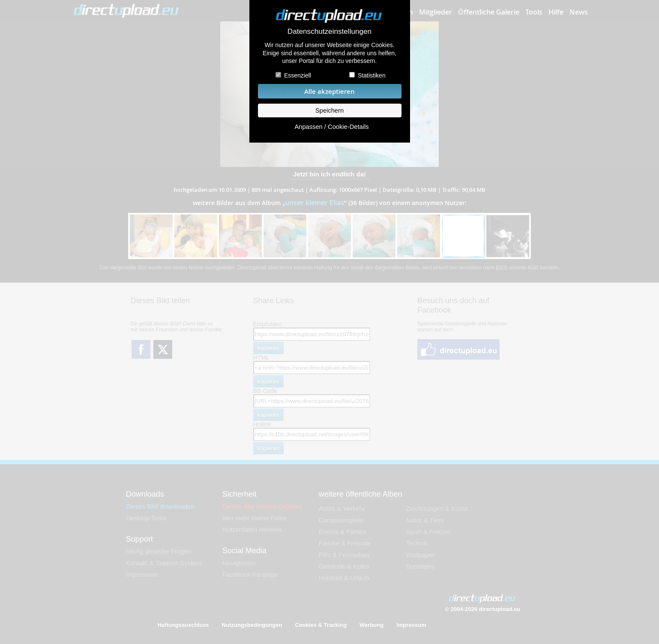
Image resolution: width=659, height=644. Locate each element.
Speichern (329, 110)
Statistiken (372, 75)
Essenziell (298, 75)
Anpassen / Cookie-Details (331, 127)
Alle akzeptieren (329, 91)
